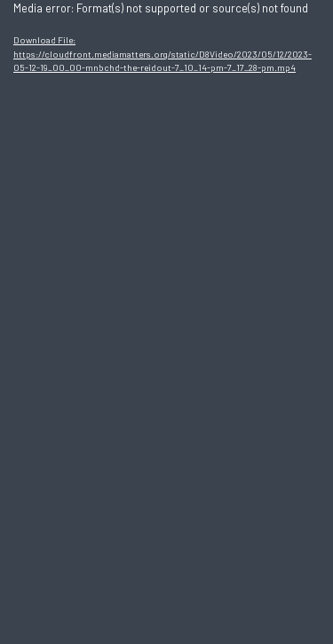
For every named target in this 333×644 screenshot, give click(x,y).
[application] (166, 322)
